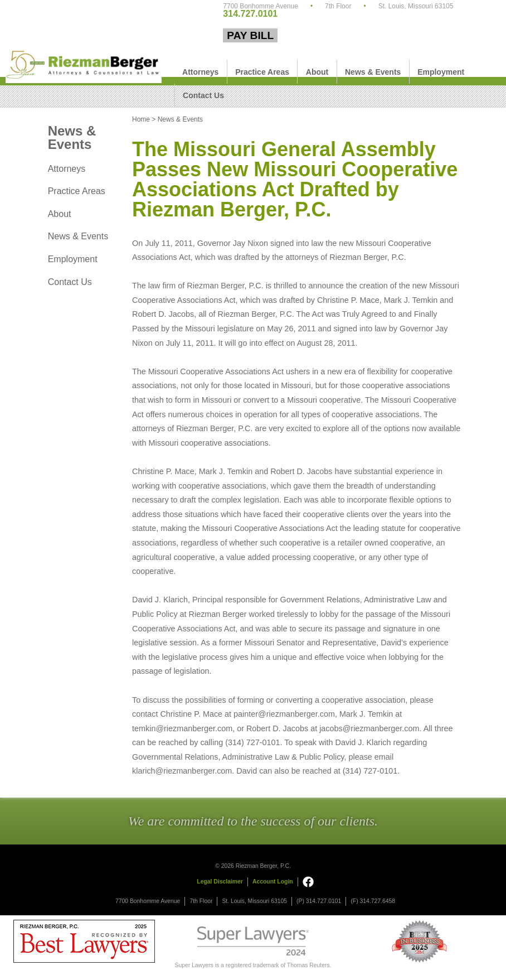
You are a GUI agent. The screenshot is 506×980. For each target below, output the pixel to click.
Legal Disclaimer (220, 882)
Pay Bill (250, 35)
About (317, 72)
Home (141, 119)
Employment (441, 72)
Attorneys (200, 72)
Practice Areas (262, 72)
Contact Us (203, 95)
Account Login (273, 882)
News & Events (373, 72)
